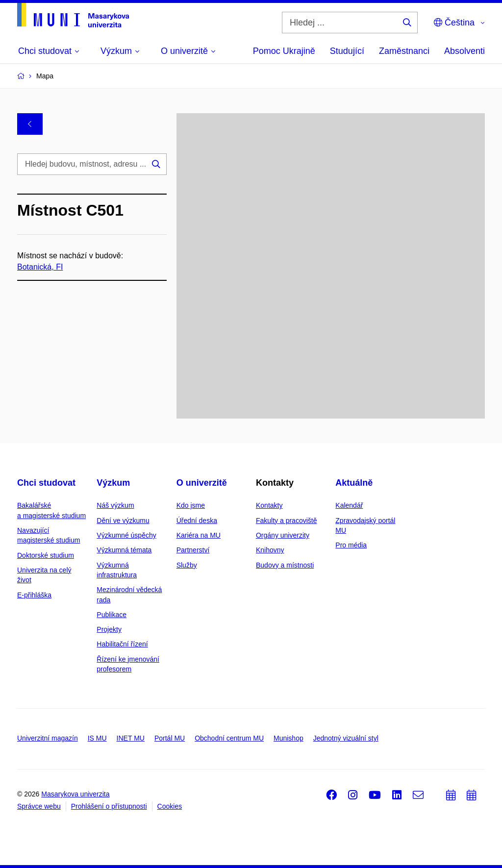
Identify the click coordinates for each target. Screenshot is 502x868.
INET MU (131, 738)
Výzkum (113, 483)
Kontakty (269, 505)
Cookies (170, 806)
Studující (347, 51)
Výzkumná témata (124, 550)
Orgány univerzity (283, 535)
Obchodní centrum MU (229, 738)
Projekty (109, 629)
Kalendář (349, 505)
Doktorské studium (46, 555)
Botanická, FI (40, 267)
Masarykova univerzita (75, 794)
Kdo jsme (191, 505)
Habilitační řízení (122, 644)
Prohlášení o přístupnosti (109, 806)
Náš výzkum (115, 505)
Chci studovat (46, 483)
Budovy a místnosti (285, 565)
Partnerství (193, 550)
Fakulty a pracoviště (287, 521)
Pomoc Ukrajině (284, 51)
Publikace (112, 615)
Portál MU (170, 738)
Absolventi (464, 51)
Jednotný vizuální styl (346, 738)
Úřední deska (197, 521)
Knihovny (270, 550)
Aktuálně (354, 483)
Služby (187, 565)
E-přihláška (34, 595)
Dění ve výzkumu (123, 521)
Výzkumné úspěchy (126, 535)
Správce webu (39, 806)
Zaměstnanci (404, 51)
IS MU (97, 738)
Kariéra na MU (199, 535)
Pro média (351, 545)
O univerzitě (202, 483)
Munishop (289, 738)
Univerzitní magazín (48, 738)
